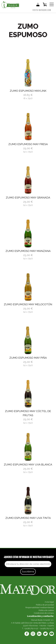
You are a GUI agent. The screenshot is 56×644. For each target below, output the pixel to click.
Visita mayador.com (42, 10)
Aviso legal (49, 602)
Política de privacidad (45, 605)
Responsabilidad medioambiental (40, 607)
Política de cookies (46, 610)
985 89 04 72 (48, 628)
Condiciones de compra (44, 613)
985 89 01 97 (33, 628)
